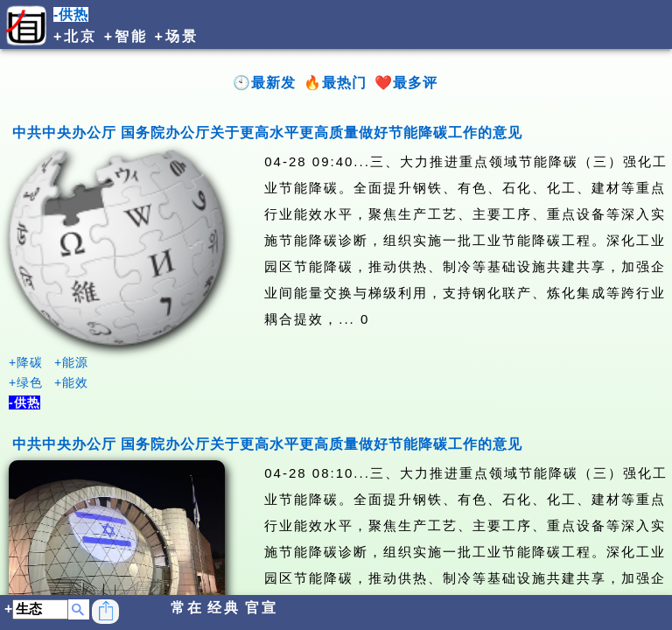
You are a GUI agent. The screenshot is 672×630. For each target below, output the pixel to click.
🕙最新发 (264, 83)
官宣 (262, 608)
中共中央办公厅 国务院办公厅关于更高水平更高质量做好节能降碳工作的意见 (267, 133)
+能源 (71, 362)
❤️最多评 (406, 83)
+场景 (177, 36)
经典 (224, 608)
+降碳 (26, 362)
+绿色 (26, 382)
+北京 (75, 36)
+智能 (126, 36)
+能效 (71, 382)
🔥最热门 (335, 83)
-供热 (71, 14)
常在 (187, 608)
